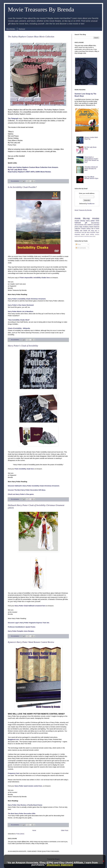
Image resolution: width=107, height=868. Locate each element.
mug (92, 230)
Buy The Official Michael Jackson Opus (91, 178)
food (83, 232)
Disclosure (22, 29)
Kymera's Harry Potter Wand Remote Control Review (31, 642)
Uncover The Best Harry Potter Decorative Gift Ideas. (27, 490)
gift (86, 223)
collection (77, 229)
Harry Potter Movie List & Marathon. (21, 311)
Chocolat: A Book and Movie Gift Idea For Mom (91, 169)
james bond (92, 236)
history (88, 229)
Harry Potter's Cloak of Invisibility (23, 346)
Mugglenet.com (13, 739)
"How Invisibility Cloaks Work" (19, 320)
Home (34, 830)
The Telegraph (13, 118)
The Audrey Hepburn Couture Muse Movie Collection (31, 37)
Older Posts (65, 830)
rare (81, 230)
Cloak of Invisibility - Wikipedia (19, 328)
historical (96, 227)
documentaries (79, 225)
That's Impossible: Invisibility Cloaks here (35, 278)
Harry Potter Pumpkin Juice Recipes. (21, 631)
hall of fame (95, 229)
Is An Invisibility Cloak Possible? (22, 187)
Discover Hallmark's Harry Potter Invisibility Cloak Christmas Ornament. (34, 486)
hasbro (83, 234)
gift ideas (87, 232)
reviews (83, 229)
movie (78, 218)
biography (77, 234)
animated (96, 225)
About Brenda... (11, 29)
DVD (97, 221)
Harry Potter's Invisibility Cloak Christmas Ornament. (27, 299)
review (77, 221)
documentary (95, 223)
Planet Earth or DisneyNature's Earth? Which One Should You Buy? (91, 160)
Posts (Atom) (20, 834)
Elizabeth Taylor (95, 232)
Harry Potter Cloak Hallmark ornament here (30, 606)
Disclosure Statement (60, 865)
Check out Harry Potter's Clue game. (21, 494)
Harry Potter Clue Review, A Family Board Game (25, 805)
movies (96, 218)
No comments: (15, 181)
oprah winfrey (90, 234)
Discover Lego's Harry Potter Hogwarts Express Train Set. (29, 623)
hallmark (78, 223)
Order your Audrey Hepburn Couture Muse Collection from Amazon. (33, 167)
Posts (78, 244)
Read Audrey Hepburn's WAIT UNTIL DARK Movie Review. (29, 172)
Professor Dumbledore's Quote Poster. (22, 627)
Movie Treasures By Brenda (83, 210)
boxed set (87, 230)
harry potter (91, 221)
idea (85, 225)
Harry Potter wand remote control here (28, 786)
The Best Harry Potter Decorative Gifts (22, 813)
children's (90, 225)
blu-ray (86, 218)
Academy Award (88, 227)
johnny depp (78, 227)
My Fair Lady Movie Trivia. (18, 170)
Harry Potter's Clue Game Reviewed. (21, 305)
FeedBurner (91, 204)
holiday (77, 230)
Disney (83, 221)
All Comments (81, 248)
